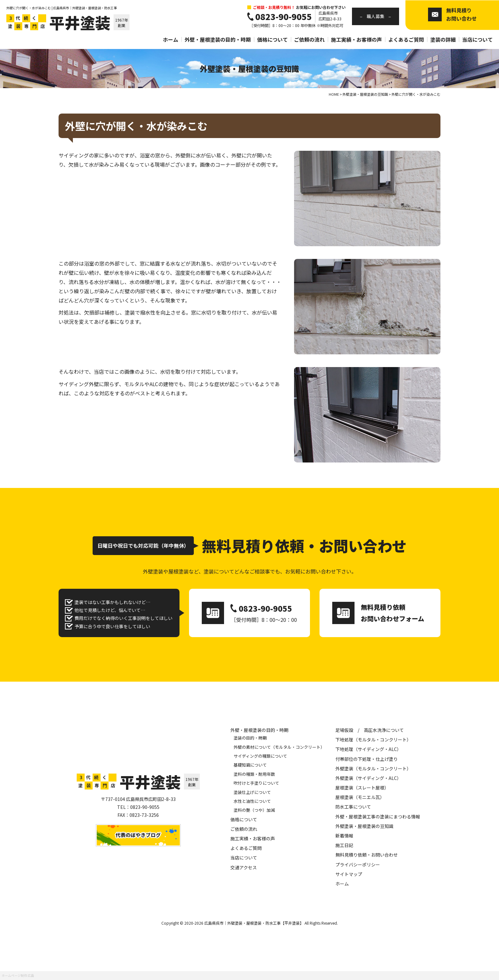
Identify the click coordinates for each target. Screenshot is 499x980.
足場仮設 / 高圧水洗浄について (370, 730)
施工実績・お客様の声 (356, 39)
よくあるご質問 (406, 39)
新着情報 (344, 836)
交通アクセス (244, 867)
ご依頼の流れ (309, 39)
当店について (477, 39)
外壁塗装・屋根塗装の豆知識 (364, 826)
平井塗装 (80, 22)
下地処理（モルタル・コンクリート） (373, 740)
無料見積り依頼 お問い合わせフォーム (393, 613)
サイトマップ (349, 874)
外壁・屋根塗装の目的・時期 (218, 39)
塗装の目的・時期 (250, 738)
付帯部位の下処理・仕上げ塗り (367, 759)
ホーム (171, 39)
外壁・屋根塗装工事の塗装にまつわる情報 (378, 817)
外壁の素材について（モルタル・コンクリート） (279, 747)
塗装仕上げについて (252, 792)
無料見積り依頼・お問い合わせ (367, 855)
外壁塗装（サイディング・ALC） (368, 778)
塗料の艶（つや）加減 (254, 810)
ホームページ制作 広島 (18, 975)
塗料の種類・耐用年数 (254, 774)
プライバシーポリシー (358, 865)
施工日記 (344, 845)
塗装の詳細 (443, 39)
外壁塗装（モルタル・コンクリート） (373, 768)
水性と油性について (252, 801)
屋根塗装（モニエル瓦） (360, 797)
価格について (272, 39)
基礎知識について (250, 765)
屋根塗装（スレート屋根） (362, 788)
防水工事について (353, 807)
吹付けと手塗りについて (256, 783)
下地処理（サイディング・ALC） (368, 749)
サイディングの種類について (260, 756)
